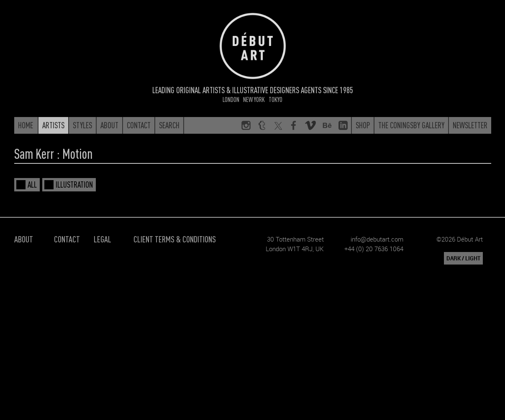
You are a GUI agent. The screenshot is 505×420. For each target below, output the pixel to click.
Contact (67, 239)
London (231, 99)
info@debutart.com (377, 239)
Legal (103, 239)
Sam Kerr (34, 153)
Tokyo (276, 99)
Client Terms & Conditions (175, 239)
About (24, 239)
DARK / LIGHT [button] (463, 258)
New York (254, 99)
